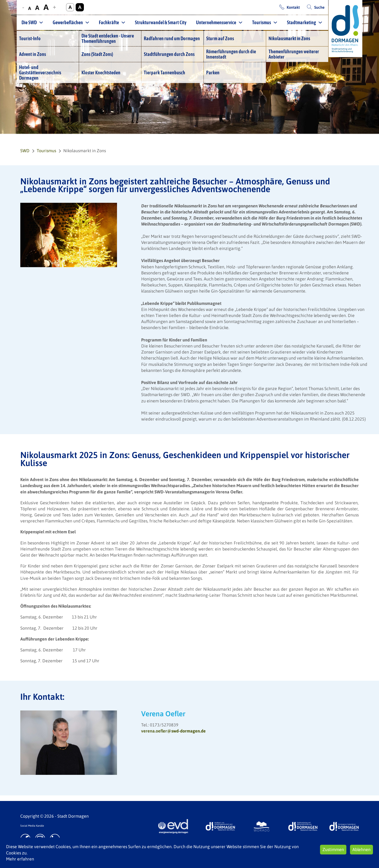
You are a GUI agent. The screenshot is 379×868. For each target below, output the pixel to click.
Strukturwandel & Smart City (161, 22)
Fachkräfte (109, 22)
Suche (319, 7)
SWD (25, 151)
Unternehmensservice (216, 22)
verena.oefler (173, 731)
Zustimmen (333, 849)
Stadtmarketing (301, 22)
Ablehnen (361, 849)
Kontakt (293, 7)
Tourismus (262, 22)
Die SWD (29, 22)
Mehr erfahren (20, 859)
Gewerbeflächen (68, 22)
